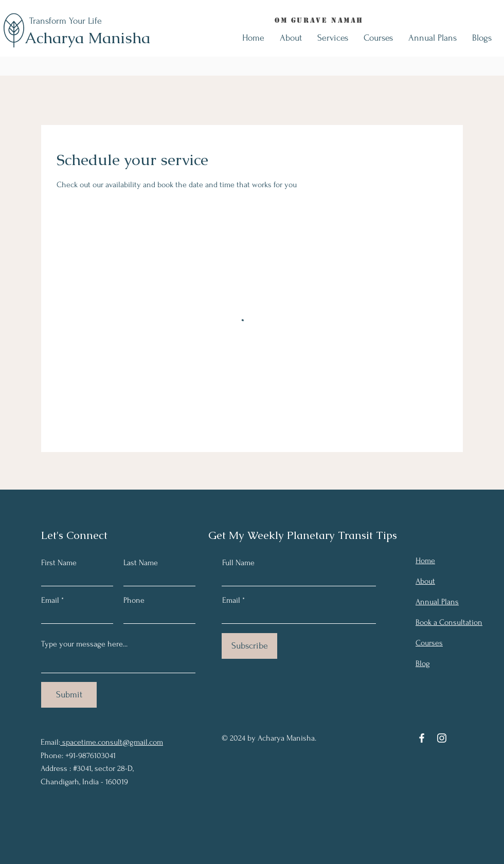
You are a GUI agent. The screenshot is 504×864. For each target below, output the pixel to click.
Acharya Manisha (87, 38)
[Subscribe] (249, 646)
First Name (59, 563)
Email (50, 600)
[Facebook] (422, 738)
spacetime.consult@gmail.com (112, 742)
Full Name (238, 563)
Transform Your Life (66, 21)
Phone (134, 600)
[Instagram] (442, 738)
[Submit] (69, 695)
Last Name (141, 563)
